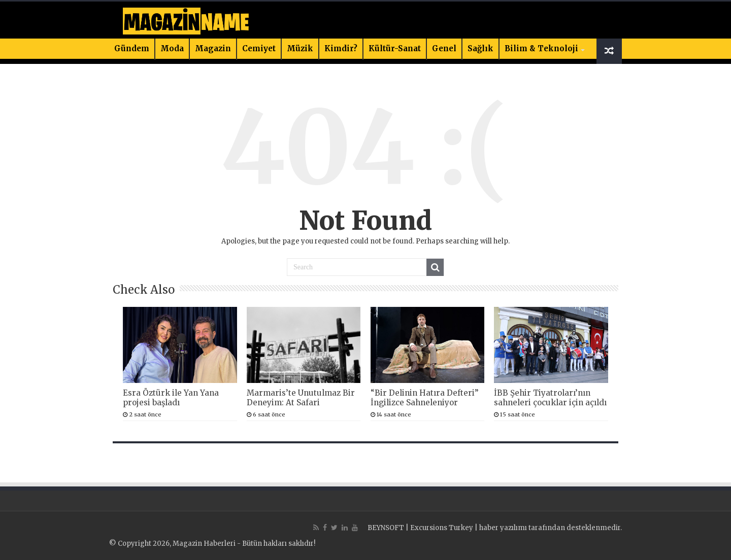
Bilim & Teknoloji (541, 48)
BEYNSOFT (386, 528)
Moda (172, 48)
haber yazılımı (503, 528)
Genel (444, 48)
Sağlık (480, 48)
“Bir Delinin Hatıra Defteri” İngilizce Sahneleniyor (425, 398)
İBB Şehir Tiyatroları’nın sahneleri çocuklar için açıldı (550, 398)
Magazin (213, 48)
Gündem (132, 48)
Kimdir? (341, 48)
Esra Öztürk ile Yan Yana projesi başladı (171, 398)
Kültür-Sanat (395, 48)
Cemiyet (259, 48)
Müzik (300, 48)
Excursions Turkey (442, 528)
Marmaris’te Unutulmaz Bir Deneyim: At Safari (301, 398)
